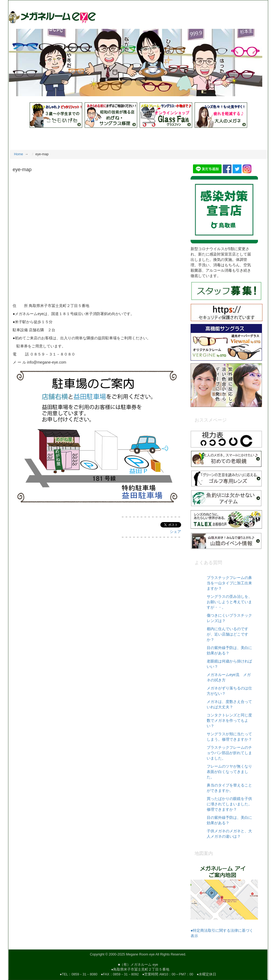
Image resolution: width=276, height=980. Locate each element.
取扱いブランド (134, 137)
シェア (175, 532)
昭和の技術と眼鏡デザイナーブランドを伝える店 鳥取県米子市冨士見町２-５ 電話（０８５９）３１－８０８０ (100, 4)
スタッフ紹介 (97, 137)
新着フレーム (171, 137)
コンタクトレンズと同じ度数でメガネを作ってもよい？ (229, 720)
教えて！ (41, 137)
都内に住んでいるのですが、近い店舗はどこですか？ (227, 634)
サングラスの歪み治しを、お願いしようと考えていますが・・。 (229, 602)
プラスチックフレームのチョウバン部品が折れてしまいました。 (229, 753)
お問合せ (245, 137)
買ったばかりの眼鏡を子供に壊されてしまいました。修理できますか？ (229, 804)
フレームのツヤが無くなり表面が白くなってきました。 (229, 772)
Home (19, 137)
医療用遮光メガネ (211, 137)
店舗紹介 (67, 137)
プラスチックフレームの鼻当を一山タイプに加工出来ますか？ (229, 583)
